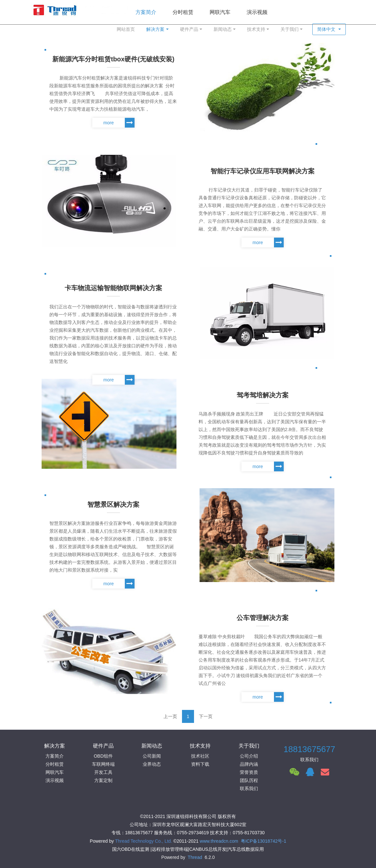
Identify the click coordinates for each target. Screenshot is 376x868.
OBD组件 (103, 756)
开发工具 (103, 772)
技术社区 (200, 756)
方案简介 (55, 756)
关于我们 (290, 29)
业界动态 (152, 764)
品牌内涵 (249, 764)
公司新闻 (152, 756)
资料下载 (200, 764)
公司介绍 (249, 756)
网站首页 (126, 29)
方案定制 (103, 780)
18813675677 (309, 749)
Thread (195, 857)
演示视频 (55, 780)
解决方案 (155, 29)
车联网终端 (103, 764)
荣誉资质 (249, 772)
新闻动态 (223, 29)
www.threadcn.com (219, 841)
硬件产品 (189, 29)
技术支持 (256, 29)
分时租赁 (55, 764)
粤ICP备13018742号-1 (264, 841)
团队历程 (249, 780)
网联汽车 (55, 772)
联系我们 (249, 788)
